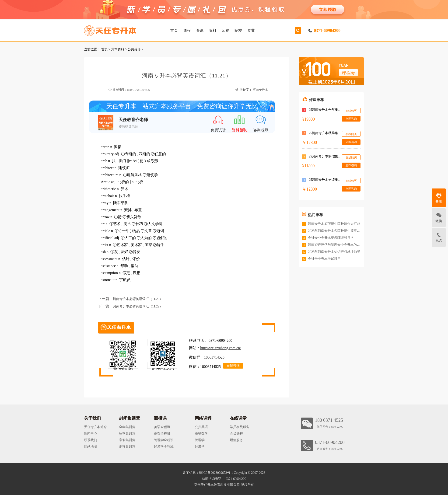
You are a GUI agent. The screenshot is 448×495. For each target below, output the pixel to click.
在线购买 (351, 111)
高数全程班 (162, 434)
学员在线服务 (240, 427)
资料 (213, 30)
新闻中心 (91, 434)
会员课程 (236, 434)
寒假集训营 (127, 440)
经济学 (200, 447)
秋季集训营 (127, 434)
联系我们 (91, 440)
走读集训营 (127, 447)
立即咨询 (351, 119)
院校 (238, 30)
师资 (225, 30)
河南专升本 (260, 90)
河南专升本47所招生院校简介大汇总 (334, 224)
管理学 (200, 440)
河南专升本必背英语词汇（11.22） (138, 306)
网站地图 (91, 447)
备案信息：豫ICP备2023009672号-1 (208, 473)
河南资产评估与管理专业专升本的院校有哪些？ (342, 245)
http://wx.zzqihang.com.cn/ (221, 348)
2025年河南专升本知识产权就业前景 (334, 252)
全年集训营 (127, 427)
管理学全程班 (164, 440)
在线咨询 (233, 366)
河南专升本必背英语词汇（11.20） (138, 299)
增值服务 (236, 440)
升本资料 (118, 49)
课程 (187, 30)
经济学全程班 (164, 447)
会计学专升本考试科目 (324, 259)
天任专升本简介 (95, 427)
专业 (251, 30)
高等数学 (201, 434)
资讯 (200, 30)
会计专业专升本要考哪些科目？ (331, 238)
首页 (174, 30)
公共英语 (134, 49)
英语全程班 (162, 427)
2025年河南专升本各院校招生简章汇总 (336, 231)
